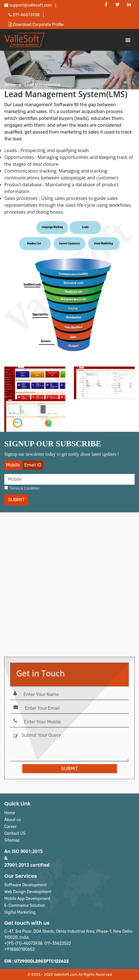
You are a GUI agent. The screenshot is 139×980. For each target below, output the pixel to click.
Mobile (13, 465)
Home (10, 85)
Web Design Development (28, 892)
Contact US (15, 833)
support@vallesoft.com (28, 5)
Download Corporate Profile (36, 25)
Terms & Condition (25, 488)
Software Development (26, 885)
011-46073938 (24, 15)
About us (13, 820)
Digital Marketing (20, 912)
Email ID (33, 465)
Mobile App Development (27, 899)
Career (10, 827)
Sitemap (12, 840)
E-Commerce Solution (25, 906)
